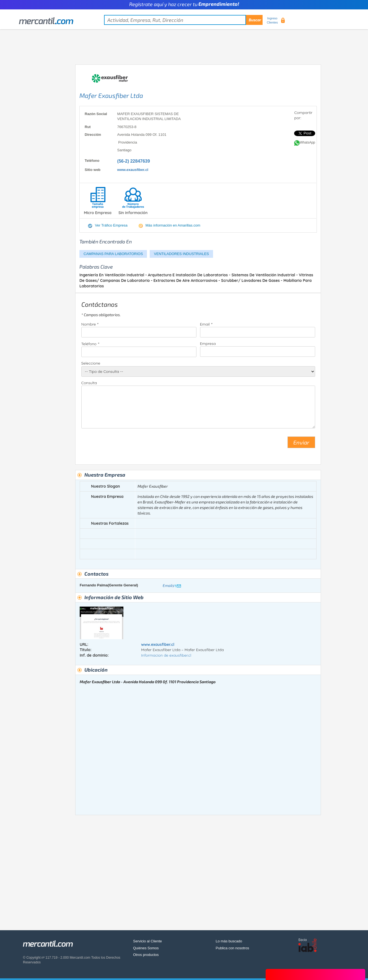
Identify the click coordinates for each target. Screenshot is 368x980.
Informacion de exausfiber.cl (166, 655)
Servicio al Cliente (147, 941)
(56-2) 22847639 (134, 161)
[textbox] (183, 20)
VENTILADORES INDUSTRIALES (181, 254)
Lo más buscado (229, 941)
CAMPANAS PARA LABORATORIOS (113, 254)
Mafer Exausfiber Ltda (111, 95)
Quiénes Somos (146, 948)
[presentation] (123, 444)
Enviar (301, 442)
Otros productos (146, 955)
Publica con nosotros (233, 948)
